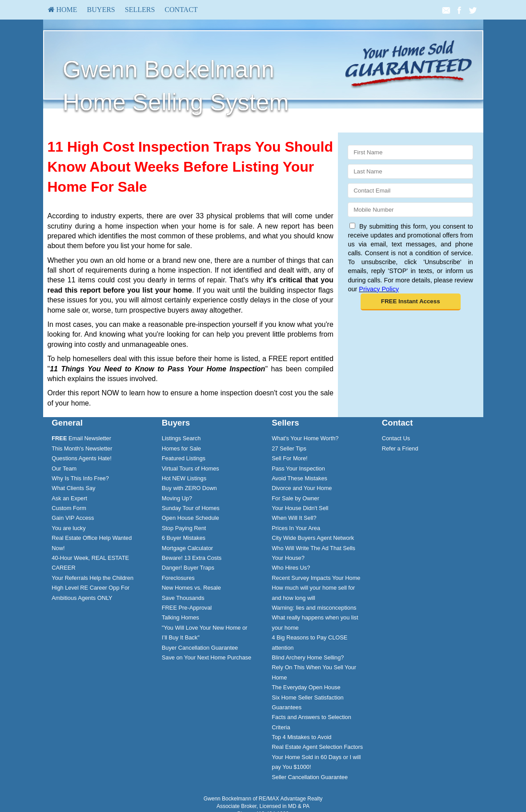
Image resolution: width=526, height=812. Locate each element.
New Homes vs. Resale (191, 588)
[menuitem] (63, 10)
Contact (181, 10)
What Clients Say (73, 488)
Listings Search (181, 438)
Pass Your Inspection (298, 468)
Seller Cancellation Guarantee (310, 777)
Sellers (140, 10)
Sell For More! (289, 458)
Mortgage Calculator (187, 548)
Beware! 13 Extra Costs (192, 558)
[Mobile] (410, 210)
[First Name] (410, 152)
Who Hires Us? (291, 568)
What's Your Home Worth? (305, 438)
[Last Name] (410, 171)
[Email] (410, 191)
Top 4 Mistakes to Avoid (301, 737)
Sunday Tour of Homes (191, 508)
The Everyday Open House (306, 687)
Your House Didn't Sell (300, 508)
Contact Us (396, 438)
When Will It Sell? (294, 518)
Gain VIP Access (73, 518)
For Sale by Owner (295, 498)
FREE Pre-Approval (187, 608)
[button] (411, 302)
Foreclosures (178, 578)
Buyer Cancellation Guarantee (200, 648)
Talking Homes (181, 617)
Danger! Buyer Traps (188, 568)
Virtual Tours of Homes (191, 468)
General (67, 423)
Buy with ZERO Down (189, 488)
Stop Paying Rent (184, 528)
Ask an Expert (69, 498)
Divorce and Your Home (302, 488)
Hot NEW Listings (184, 478)
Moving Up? (177, 498)
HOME (63, 10)
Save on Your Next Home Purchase (207, 657)
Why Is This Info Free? (80, 478)
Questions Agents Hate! (81, 458)
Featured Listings (184, 458)
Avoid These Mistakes (299, 478)
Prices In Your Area (296, 528)
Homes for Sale (181, 448)
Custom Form (69, 508)
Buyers (101, 10)
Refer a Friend (400, 448)
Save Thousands (183, 598)
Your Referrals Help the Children (92, 578)
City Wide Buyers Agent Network (313, 538)
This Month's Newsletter (82, 448)
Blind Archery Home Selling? (308, 657)
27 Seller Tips (289, 448)
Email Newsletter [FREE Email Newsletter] (81, 438)
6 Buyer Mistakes (184, 538)
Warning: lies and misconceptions (314, 608)
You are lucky (68, 528)
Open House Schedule (191, 518)
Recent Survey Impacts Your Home (316, 578)
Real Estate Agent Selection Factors (317, 747)
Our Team (64, 468)
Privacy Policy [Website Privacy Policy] (379, 289)
